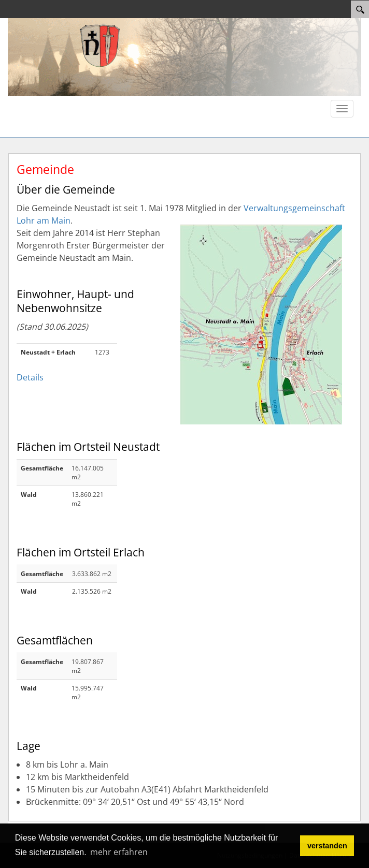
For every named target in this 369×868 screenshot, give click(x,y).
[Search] (360, 9)
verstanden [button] (327, 846)
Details (30, 377)
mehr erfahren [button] (119, 852)
